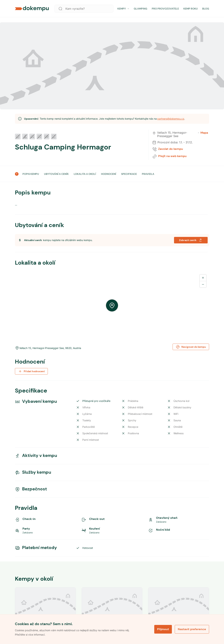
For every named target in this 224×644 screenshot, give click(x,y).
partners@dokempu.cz (171, 119)
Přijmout (163, 629)
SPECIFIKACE (129, 174)
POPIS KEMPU (31, 174)
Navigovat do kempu (191, 347)
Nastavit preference (192, 629)
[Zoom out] (203, 284)
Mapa (203, 133)
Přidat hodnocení (31, 371)
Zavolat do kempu (171, 149)
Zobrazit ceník (191, 240)
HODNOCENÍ (109, 174)
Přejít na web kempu (172, 156)
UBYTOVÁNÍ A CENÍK (56, 174)
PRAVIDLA (148, 174)
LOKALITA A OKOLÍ (85, 174)
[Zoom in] (203, 278)
